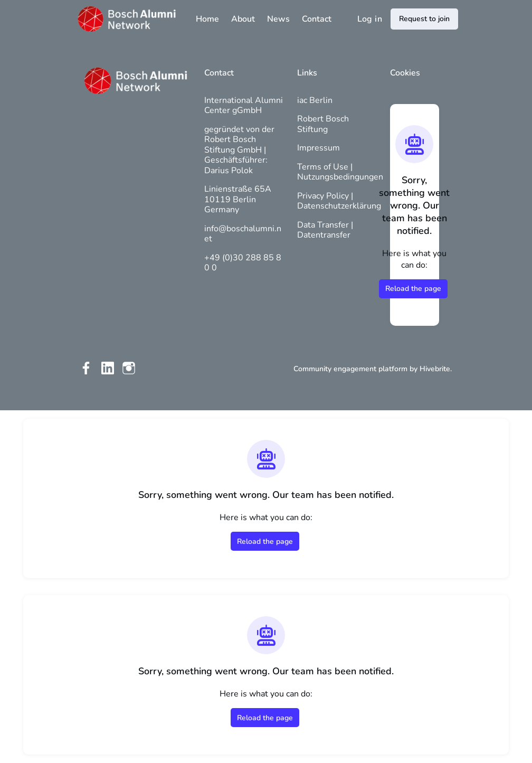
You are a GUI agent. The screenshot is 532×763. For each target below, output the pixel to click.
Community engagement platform (350, 369)
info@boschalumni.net (243, 234)
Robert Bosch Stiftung (323, 124)
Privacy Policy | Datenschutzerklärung (339, 201)
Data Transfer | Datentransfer (325, 230)
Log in (370, 19)
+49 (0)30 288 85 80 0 (243, 263)
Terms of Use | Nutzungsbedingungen (340, 172)
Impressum (319, 148)
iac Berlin (315, 100)
